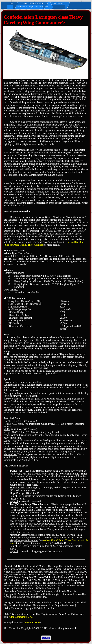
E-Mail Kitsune (32, 622)
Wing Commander (59, 3)
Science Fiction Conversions (33, 3)
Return (46, 638)
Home (11, 3)
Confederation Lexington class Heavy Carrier (33, 7)
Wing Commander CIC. (21, 617)
